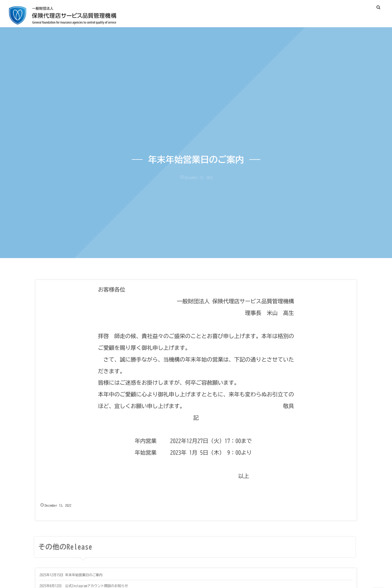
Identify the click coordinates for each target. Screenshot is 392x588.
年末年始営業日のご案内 (84, 578)
